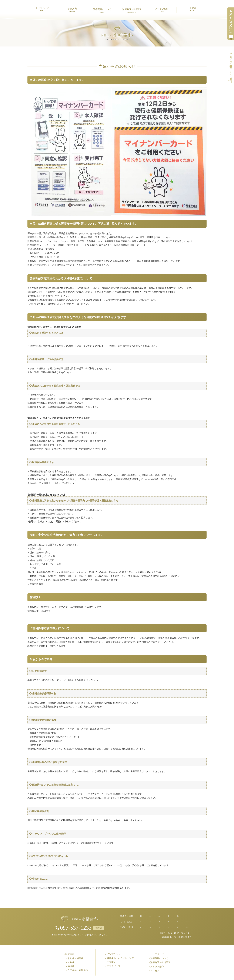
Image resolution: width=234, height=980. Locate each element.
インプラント (114, 954)
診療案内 (72, 10)
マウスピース (114, 966)
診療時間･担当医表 (132, 10)
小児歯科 (111, 962)
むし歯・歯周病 (76, 958)
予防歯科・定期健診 (78, 970)
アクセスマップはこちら (96, 935)
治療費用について (102, 10)
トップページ (42, 9)
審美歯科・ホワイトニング (120, 958)
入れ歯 (71, 962)
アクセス (192, 9)
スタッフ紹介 (162, 10)
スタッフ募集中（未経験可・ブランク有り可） (231, 64)
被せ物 (71, 966)
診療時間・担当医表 (160, 962)
